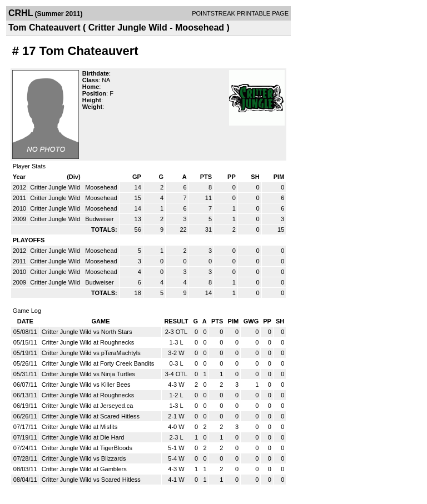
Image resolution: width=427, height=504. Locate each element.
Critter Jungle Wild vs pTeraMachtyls (91, 353)
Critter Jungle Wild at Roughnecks (88, 342)
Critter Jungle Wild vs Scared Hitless (91, 480)
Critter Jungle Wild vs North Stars (87, 332)
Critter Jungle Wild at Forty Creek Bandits (98, 363)
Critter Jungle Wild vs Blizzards (84, 458)
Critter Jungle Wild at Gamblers (84, 469)
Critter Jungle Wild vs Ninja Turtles (88, 374)
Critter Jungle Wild (56, 187)
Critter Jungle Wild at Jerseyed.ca (87, 406)
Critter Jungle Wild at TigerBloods (87, 448)
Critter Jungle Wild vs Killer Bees (86, 385)
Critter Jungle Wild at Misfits (80, 427)
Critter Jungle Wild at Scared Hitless (91, 416)
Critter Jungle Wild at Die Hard (83, 437)
